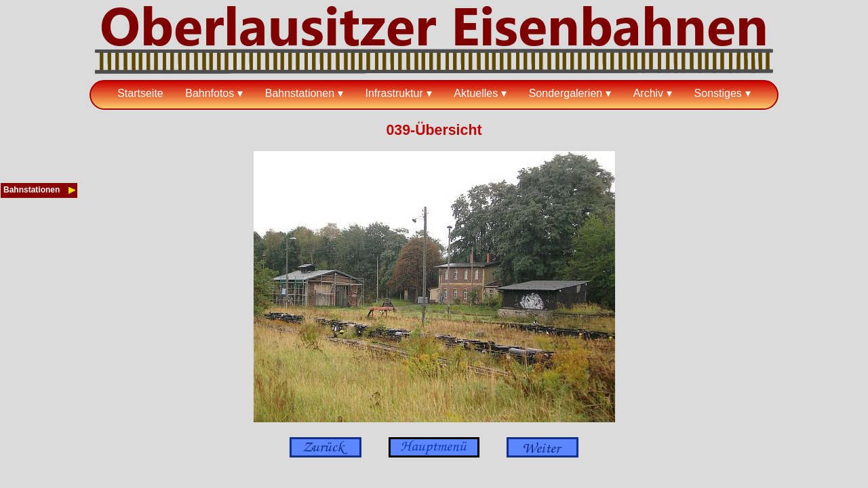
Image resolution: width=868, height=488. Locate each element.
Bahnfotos (210, 93)
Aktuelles (476, 93)
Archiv (648, 93)
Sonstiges (718, 93)
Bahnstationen (300, 93)
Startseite (140, 93)
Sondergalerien (566, 93)
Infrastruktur (394, 93)
